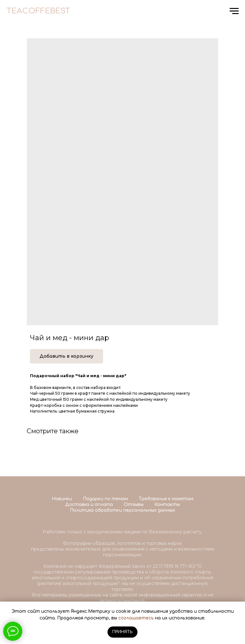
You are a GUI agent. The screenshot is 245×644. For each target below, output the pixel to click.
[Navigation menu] (234, 11)
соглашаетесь (136, 618)
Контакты (167, 505)
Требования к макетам (166, 499)
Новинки (62, 499)
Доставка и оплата (89, 505)
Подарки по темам (105, 499)
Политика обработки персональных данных (122, 510)
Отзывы (134, 505)
